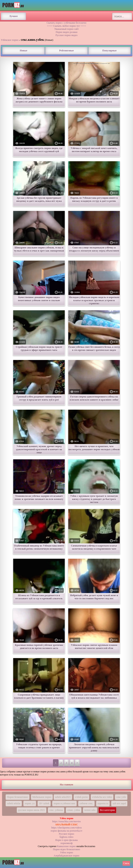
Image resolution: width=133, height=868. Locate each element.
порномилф (66, 843)
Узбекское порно (10, 40)
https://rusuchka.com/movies (66, 821)
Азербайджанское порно (66, 856)
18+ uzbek (44, 803)
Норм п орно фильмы (66, 840)
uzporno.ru (103, 803)
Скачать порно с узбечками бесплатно (66, 23)
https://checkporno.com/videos (67, 828)
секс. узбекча (56, 810)
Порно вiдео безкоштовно (66, 849)
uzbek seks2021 (63, 797)
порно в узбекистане (64, 803)
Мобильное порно (42, 797)
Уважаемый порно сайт (66, 29)
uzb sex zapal (119, 803)
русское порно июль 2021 (32, 810)
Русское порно (67, 834)
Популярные (109, 51)
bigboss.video (66, 837)
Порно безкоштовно (18, 797)
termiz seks (90, 810)
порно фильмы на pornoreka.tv (67, 831)
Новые (24, 51)
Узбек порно (66, 852)
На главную (66, 785)
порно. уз (30, 803)
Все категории (108, 810)
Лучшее (13, 16)
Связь (126, 863)
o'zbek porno (81, 797)
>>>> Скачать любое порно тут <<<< (66, 26)
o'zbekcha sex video (102, 797)
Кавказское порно (66, 846)
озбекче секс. (86, 803)
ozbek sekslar (14, 803)
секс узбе (121, 797)
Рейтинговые (66, 51)
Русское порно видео (66, 35)
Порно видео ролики (66, 32)
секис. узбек (74, 810)
